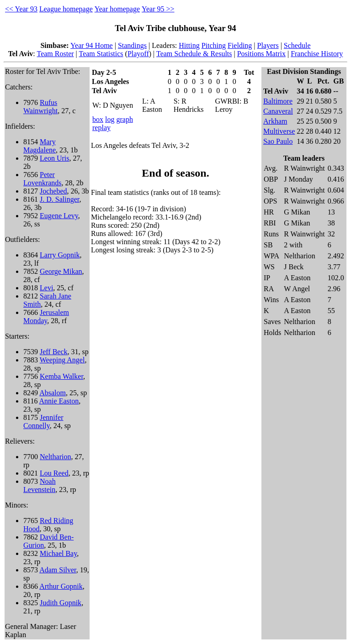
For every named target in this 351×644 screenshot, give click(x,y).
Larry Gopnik (60, 255)
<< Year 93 (21, 9)
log (110, 119)
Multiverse (279, 131)
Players (268, 45)
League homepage (66, 9)
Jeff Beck (54, 352)
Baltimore (278, 101)
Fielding (240, 45)
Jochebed (53, 191)
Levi (46, 288)
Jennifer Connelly (43, 421)
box (98, 119)
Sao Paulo (278, 141)
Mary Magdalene (40, 146)
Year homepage (117, 9)
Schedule (297, 45)
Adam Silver (58, 570)
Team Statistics (101, 54)
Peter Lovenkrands (43, 179)
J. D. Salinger (59, 199)
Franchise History (317, 54)
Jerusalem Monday (46, 317)
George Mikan (61, 271)
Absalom (53, 393)
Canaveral (278, 111)
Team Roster (56, 54)
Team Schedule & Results (194, 54)
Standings (132, 45)
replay (101, 128)
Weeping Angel (62, 360)
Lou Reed (54, 473)
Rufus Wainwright (40, 107)
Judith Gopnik (61, 603)
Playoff (138, 54)
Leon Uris (54, 158)
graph (124, 119)
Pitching (214, 45)
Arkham (275, 121)
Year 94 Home (92, 45)
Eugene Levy (59, 216)
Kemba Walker (61, 376)
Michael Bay (58, 553)
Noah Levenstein (40, 485)
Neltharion (55, 457)
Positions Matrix (261, 54)
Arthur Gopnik (61, 586)
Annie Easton (59, 401)
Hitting (189, 45)
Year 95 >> (158, 9)
